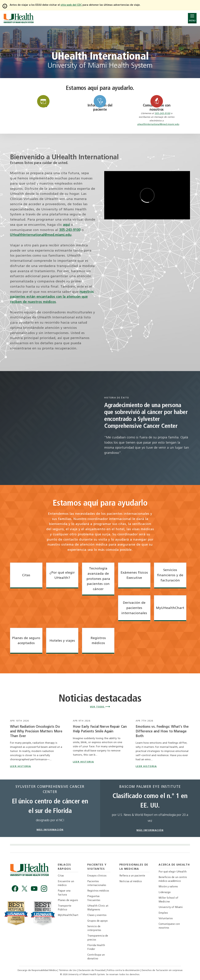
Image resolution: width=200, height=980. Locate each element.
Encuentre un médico (66, 883)
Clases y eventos (97, 915)
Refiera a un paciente (132, 876)
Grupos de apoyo (97, 921)
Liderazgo (165, 892)
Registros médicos (98, 891)
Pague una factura (64, 893)
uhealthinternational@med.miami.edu (158, 124)
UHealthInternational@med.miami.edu (41, 235)
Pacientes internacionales (97, 883)
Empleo (163, 913)
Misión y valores (168, 887)
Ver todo (100, 707)
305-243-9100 (163, 113)
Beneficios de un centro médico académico (173, 879)
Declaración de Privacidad (92, 970)
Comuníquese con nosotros (169, 926)
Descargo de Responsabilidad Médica (38, 970)
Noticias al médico (131, 882)
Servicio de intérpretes (94, 928)
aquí (66, 225)
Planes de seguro (68, 900)
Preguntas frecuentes (94, 898)
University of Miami (171, 907)
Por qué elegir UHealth (173, 872)
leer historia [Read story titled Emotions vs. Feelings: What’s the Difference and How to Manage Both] (146, 766)
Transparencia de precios (98, 938)
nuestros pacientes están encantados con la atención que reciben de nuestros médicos (52, 297)
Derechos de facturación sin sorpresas (162, 970)
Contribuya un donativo (96, 957)
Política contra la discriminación (124, 970)
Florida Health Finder (96, 947)
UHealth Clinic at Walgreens (98, 908)
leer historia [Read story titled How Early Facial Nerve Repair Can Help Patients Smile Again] (83, 762)
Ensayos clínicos (97, 876)
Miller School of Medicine (168, 900)
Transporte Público (65, 908)
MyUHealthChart (68, 915)
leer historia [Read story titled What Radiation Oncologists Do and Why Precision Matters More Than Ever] (21, 766)
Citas (61, 876)
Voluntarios (166, 919)
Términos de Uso (68, 970)
